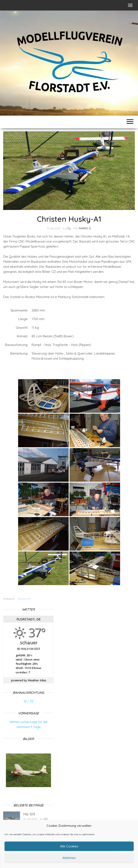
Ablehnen (69, 858)
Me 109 (29, 814)
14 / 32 (28, 701)
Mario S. (85, 228)
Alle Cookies (69, 846)
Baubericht (24, 599)
